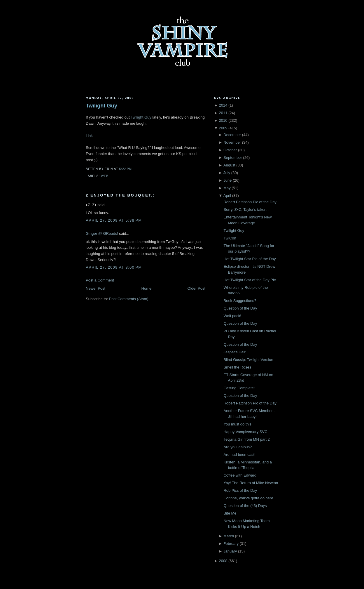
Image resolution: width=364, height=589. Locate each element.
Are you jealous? (238, 447)
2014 (223, 105)
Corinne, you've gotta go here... (250, 498)
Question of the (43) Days (245, 506)
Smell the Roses (237, 367)
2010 (223, 120)
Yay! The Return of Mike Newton (251, 483)
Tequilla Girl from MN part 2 (246, 439)
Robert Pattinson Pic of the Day (250, 202)
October (230, 150)
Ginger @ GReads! (102, 233)
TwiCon (230, 238)
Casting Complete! (239, 388)
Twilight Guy (101, 106)
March (229, 536)
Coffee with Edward (240, 475)
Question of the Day (240, 308)
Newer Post (96, 288)
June (228, 180)
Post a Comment (100, 280)
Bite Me (230, 513)
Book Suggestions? (240, 301)
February (231, 544)
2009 (223, 128)
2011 (223, 113)
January (230, 551)
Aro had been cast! (239, 455)
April (227, 196)
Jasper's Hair (234, 352)
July (227, 173)
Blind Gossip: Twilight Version (248, 360)
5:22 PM (125, 169)
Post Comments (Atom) (129, 299)
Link (89, 136)
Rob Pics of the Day (240, 490)
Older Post (196, 288)
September (233, 158)
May (227, 188)
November (232, 142)
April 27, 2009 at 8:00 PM (114, 267)
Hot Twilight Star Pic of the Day (250, 259)
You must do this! (238, 424)
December (232, 135)
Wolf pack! (232, 316)
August (229, 165)
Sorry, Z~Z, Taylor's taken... (246, 210)
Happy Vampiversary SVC (245, 432)
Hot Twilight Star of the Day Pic (250, 280)
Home (147, 288)
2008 (223, 561)
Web (105, 176)
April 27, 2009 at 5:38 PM (114, 220)
